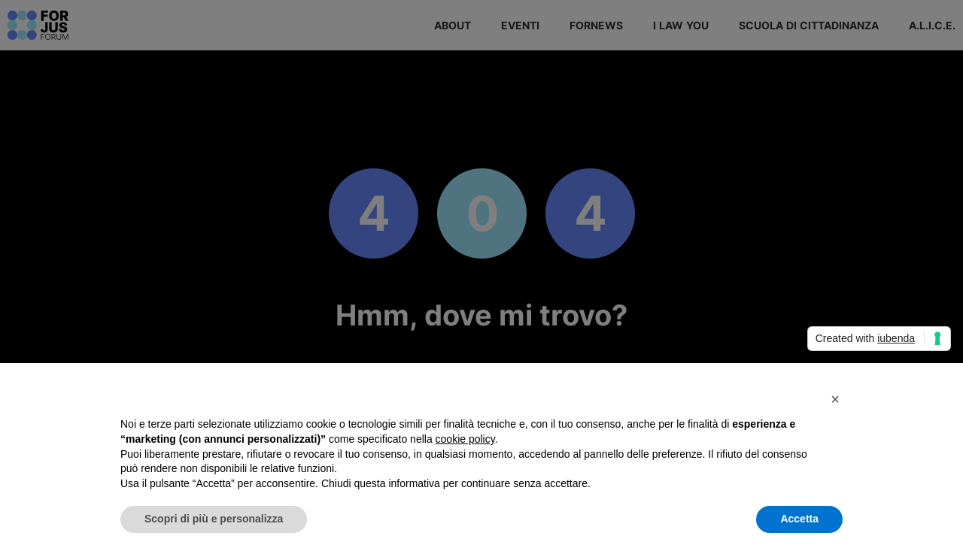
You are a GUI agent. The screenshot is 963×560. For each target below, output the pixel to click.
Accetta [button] (799, 519)
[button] (835, 399)
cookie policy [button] (465, 439)
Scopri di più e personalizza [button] (214, 519)
